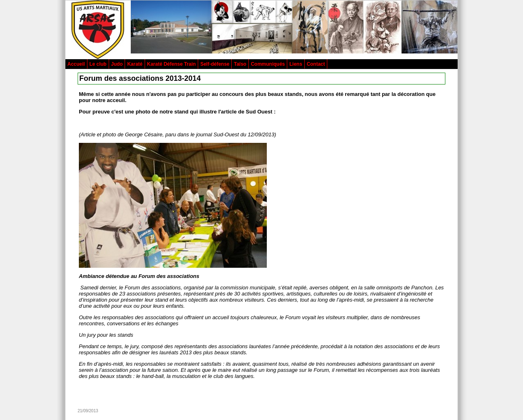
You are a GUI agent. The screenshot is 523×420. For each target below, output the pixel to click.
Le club (98, 64)
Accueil (76, 64)
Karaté (135, 64)
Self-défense (215, 64)
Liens (296, 64)
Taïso (240, 64)
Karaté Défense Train (171, 64)
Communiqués (268, 64)
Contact (316, 64)
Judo (117, 64)
